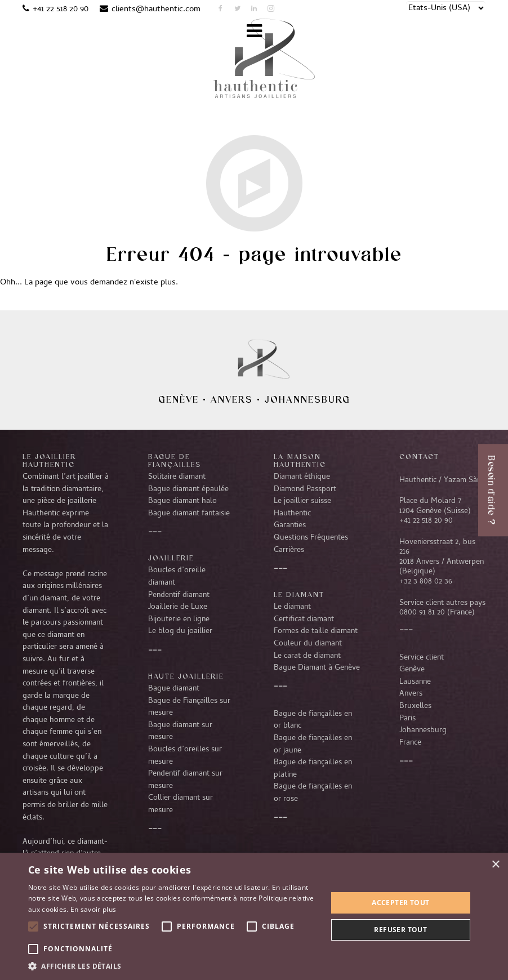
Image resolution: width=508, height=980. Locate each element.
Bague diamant (174, 689)
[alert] (254, 916)
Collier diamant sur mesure (181, 804)
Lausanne (415, 682)
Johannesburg (308, 399)
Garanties (290, 525)
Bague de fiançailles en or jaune (313, 745)
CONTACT (419, 456)
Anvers (232, 399)
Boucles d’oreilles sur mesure (185, 756)
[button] (173, 966)
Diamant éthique (302, 477)
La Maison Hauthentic (300, 460)
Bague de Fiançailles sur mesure (189, 707)
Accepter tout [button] (400, 903)
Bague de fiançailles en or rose (313, 793)
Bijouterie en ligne (179, 620)
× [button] (495, 865)
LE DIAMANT (299, 594)
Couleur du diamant (308, 644)
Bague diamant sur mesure (180, 732)
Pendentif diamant (179, 595)
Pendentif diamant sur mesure (185, 780)
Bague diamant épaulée (188, 489)
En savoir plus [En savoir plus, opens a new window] (93, 909)
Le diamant (292, 607)
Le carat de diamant (307, 656)
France (410, 743)
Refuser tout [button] (400, 930)
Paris (407, 719)
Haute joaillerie (186, 676)
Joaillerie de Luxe (178, 607)
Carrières (289, 550)
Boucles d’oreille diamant (177, 577)
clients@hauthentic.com (156, 10)
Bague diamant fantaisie (189, 514)
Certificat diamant (304, 620)
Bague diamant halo (182, 501)
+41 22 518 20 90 (61, 10)
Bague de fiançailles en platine (313, 769)
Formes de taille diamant (316, 631)
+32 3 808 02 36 (426, 582)
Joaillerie (171, 558)
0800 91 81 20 (422, 613)
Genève (179, 399)
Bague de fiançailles (175, 460)
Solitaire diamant (177, 477)
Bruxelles (415, 706)
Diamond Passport (305, 489)
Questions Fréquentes (311, 538)
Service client (422, 658)
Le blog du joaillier (180, 631)
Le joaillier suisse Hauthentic (302, 507)
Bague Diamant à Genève (317, 668)
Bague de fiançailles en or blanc (313, 720)
